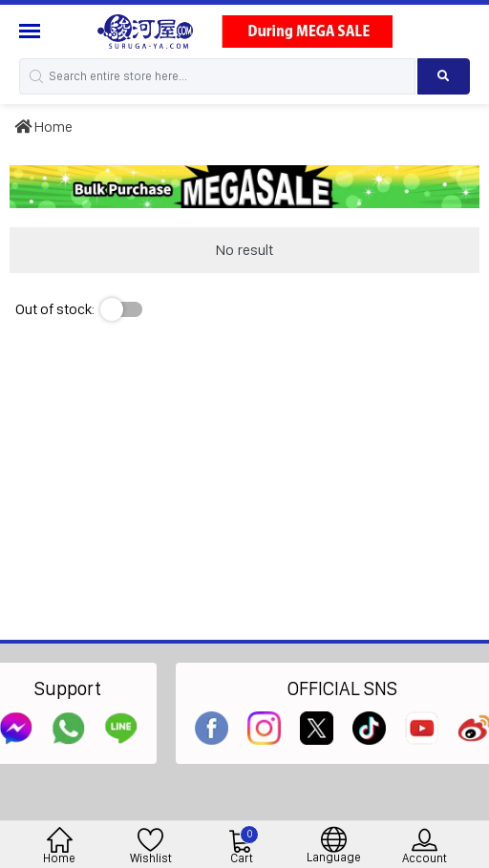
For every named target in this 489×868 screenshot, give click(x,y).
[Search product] (444, 76)
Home (43, 127)
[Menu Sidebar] (32, 31)
